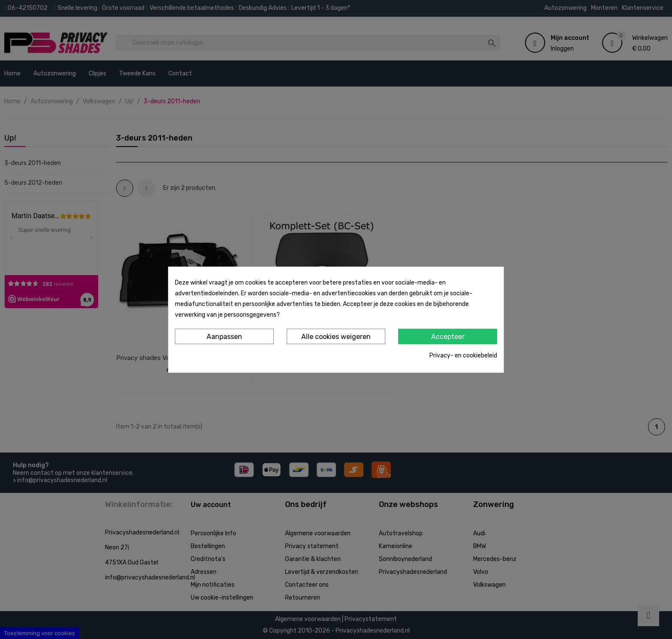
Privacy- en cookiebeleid (463, 355)
